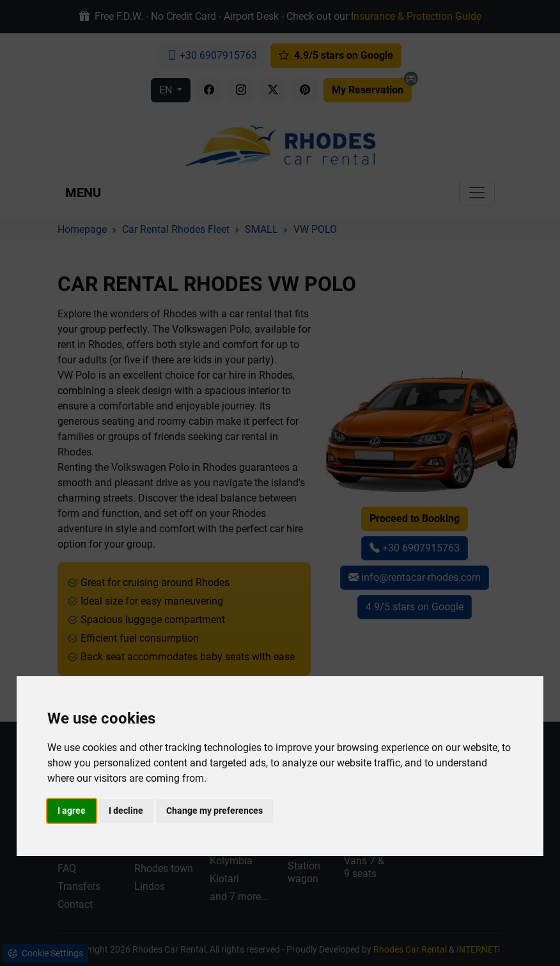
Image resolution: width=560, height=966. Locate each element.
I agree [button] (72, 811)
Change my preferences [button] (214, 811)
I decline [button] (126, 811)
